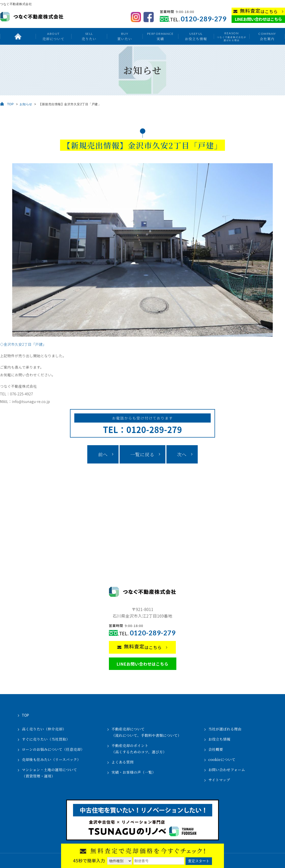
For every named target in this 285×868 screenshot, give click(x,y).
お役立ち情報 (196, 36)
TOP (10, 104)
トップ (18, 36)
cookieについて (222, 759)
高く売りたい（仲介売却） (44, 729)
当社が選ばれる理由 (225, 729)
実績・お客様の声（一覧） (134, 772)
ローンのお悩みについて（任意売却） (53, 749)
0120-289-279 (204, 19)
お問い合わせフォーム (227, 770)
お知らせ (26, 104)
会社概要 (216, 749)
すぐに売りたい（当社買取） (46, 739)
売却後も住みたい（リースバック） (51, 759)
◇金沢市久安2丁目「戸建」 (23, 344)
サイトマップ (219, 780)
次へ (182, 454)
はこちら (259, 11)
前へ (103, 454)
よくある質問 (123, 762)
